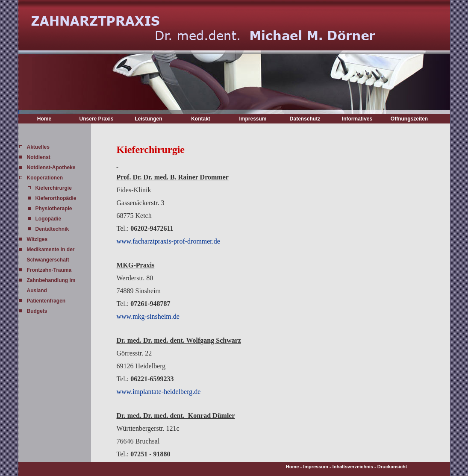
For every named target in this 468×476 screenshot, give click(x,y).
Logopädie (49, 219)
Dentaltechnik (52, 229)
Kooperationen (45, 178)
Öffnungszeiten (409, 119)
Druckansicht (392, 467)
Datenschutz (305, 119)
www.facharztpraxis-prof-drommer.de (168, 241)
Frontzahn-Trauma (49, 270)
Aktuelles (38, 147)
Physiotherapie (54, 209)
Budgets (37, 311)
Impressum (253, 119)
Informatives (357, 119)
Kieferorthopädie (56, 198)
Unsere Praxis (96, 119)
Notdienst (39, 157)
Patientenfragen (46, 301)
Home (44, 119)
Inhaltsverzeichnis (353, 467)
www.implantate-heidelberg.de (159, 392)
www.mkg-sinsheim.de (148, 316)
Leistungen (148, 119)
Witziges (37, 239)
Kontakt (201, 119)
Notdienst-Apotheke (51, 167)
